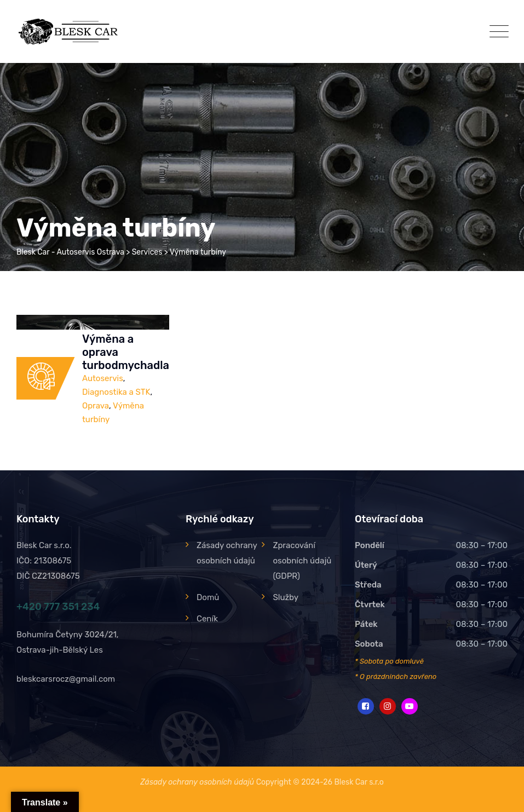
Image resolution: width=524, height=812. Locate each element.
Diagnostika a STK (116, 392)
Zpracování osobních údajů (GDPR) (302, 561)
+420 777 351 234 (58, 607)
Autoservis (103, 378)
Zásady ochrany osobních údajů (227, 553)
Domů (208, 597)
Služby (286, 597)
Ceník (207, 619)
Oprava (96, 406)
